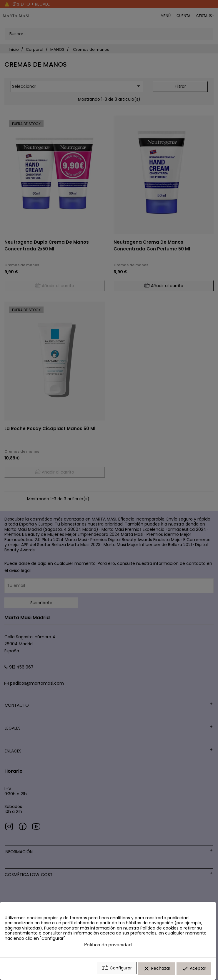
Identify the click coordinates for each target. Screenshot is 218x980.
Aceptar (194, 969)
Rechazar (157, 969)
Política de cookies (159, 929)
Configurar (117, 969)
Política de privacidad (108, 946)
